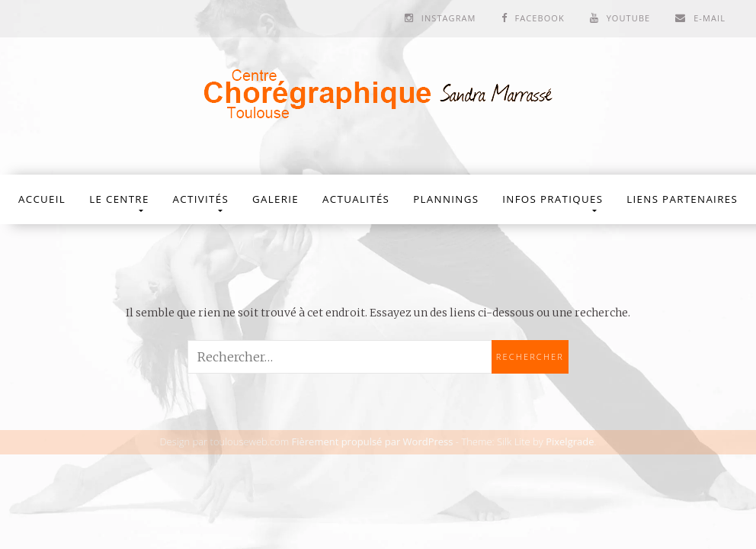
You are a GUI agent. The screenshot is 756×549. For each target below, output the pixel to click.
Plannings (446, 199)
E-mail (710, 18)
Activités (201, 199)
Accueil (42, 199)
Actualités (356, 199)
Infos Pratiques (553, 199)
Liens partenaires (682, 199)
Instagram (449, 18)
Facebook (539, 18)
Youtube (629, 18)
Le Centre (119, 199)
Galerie (275, 199)
